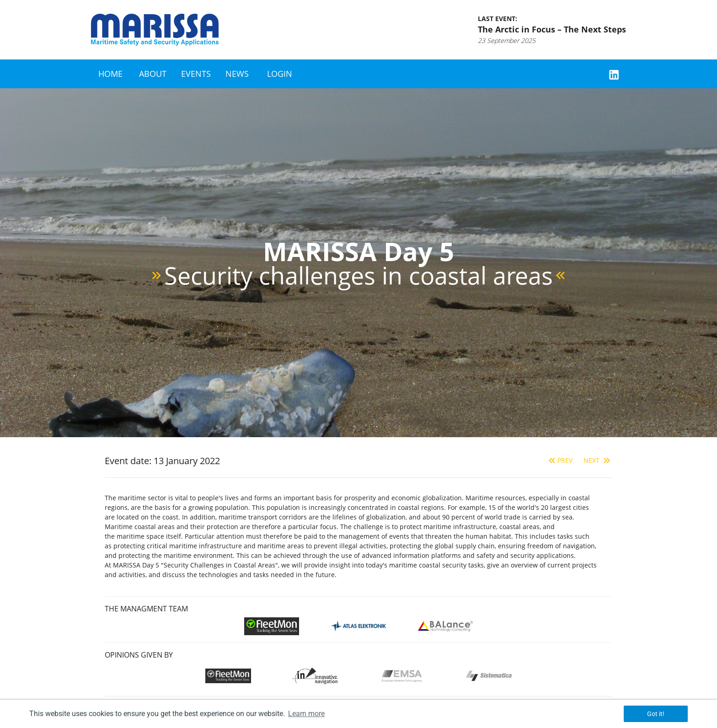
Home (110, 74)
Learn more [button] (306, 714)
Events (196, 74)
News (237, 74)
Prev (559, 460)
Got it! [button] (656, 714)
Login (280, 74)
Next (598, 460)
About (153, 74)
